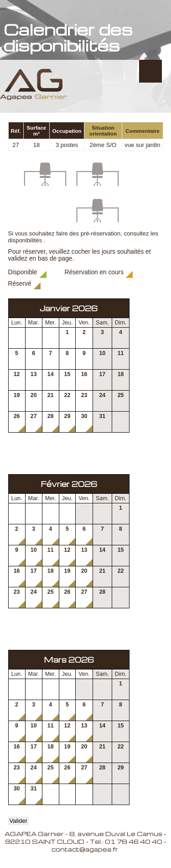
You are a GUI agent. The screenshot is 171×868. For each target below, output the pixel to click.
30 (84, 416)
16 (84, 374)
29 (67, 416)
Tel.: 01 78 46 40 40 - (128, 841)
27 (34, 416)
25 (121, 395)
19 (17, 395)
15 (67, 374)
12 (17, 374)
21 (51, 395)
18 (121, 374)
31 (102, 416)
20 (34, 395)
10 (102, 353)
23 (84, 395)
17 (102, 374)
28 (51, 416)
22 (67, 395)
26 (17, 416)
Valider (19, 821)
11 (121, 353)
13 (34, 374)
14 (51, 374)
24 (102, 395)
